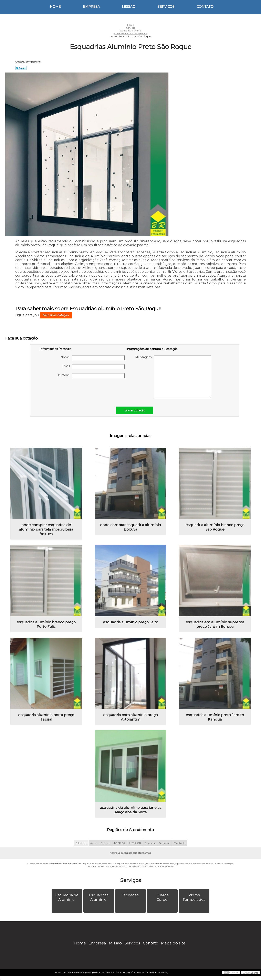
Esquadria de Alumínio (67, 897)
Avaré (94, 843)
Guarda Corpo (162, 897)
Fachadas (130, 895)
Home (55, 7)
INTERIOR (120, 843)
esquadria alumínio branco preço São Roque (215, 527)
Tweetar (21, 68)
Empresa (91, 7)
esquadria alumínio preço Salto (131, 622)
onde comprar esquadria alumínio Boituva (130, 527)
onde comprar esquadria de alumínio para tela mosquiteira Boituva (46, 529)
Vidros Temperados (194, 897)
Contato (205, 7)
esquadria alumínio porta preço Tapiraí (46, 717)
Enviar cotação (135, 410)
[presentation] (65, 390)
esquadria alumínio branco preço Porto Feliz (46, 624)
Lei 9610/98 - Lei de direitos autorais (155, 866)
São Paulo (179, 843)
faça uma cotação (56, 315)
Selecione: (81, 843)
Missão (129, 7)
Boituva (105, 843)
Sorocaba (150, 843)
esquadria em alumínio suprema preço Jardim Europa (215, 624)
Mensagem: (173, 377)
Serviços (166, 7)
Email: (93, 367)
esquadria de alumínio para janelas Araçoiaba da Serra (131, 810)
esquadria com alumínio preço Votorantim (130, 717)
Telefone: (91, 376)
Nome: (93, 358)
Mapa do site (173, 943)
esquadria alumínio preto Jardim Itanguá (215, 717)
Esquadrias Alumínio (99, 897)
